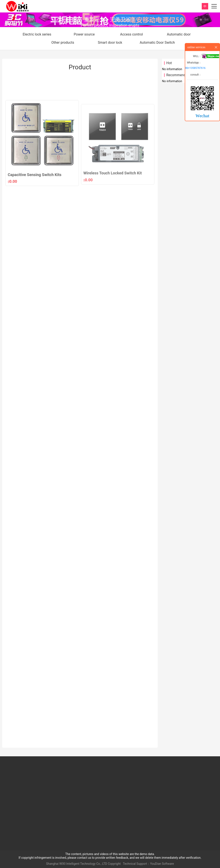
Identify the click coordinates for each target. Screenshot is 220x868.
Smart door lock (110, 43)
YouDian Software (162, 864)
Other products (63, 43)
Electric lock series (37, 34)
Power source (84, 34)
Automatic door (179, 34)
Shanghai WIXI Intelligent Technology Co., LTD (77, 864)
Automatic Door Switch (157, 43)
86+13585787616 (195, 68)
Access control (131, 34)
